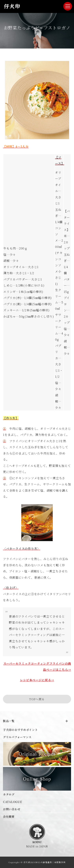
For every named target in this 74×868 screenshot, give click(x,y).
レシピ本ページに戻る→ (37, 680)
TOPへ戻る (37, 699)
